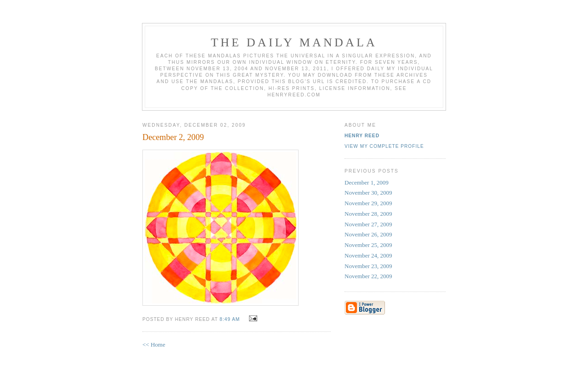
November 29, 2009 (368, 203)
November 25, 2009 (368, 245)
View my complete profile (384, 146)
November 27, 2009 (368, 224)
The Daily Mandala (294, 42)
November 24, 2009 (368, 255)
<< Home (154, 345)
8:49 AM (230, 319)
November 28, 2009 (368, 214)
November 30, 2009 (368, 193)
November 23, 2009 (368, 266)
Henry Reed (362, 136)
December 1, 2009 (367, 182)
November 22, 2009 (368, 276)
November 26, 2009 (368, 234)
